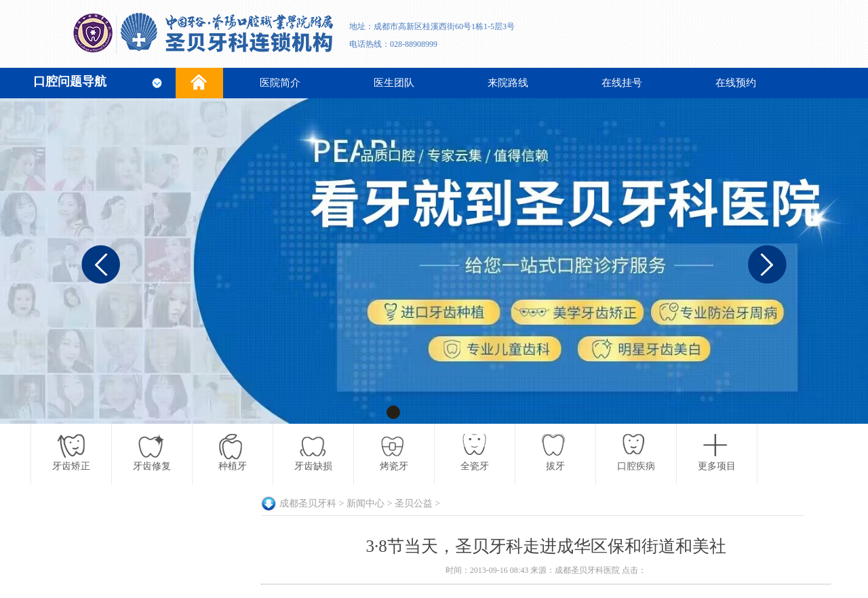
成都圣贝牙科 (308, 503)
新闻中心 (366, 503)
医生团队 (394, 83)
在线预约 (736, 83)
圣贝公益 (414, 503)
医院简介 (280, 83)
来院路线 (508, 83)
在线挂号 (622, 83)
